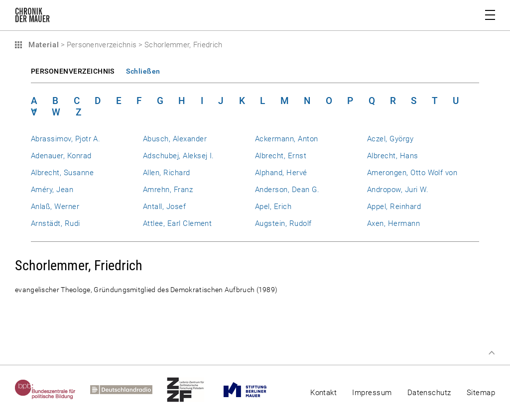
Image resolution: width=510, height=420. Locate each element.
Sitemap (481, 393)
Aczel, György (390, 139)
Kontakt (323, 393)
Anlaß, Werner (55, 207)
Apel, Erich (273, 207)
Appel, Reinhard (394, 207)
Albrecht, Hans (393, 156)
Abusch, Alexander (175, 139)
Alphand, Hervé (281, 173)
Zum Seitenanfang (492, 353)
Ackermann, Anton (287, 139)
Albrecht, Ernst (281, 156)
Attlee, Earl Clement (177, 223)
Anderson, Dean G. (287, 190)
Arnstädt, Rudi (56, 223)
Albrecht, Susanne (62, 173)
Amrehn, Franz (168, 190)
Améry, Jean (52, 190)
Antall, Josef (164, 207)
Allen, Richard (167, 173)
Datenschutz (429, 393)
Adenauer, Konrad (61, 156)
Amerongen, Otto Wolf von (412, 173)
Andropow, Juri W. (398, 190)
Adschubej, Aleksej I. (179, 156)
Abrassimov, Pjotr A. (65, 139)
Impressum (372, 393)
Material (42, 45)
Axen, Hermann (393, 223)
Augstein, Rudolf (283, 223)
